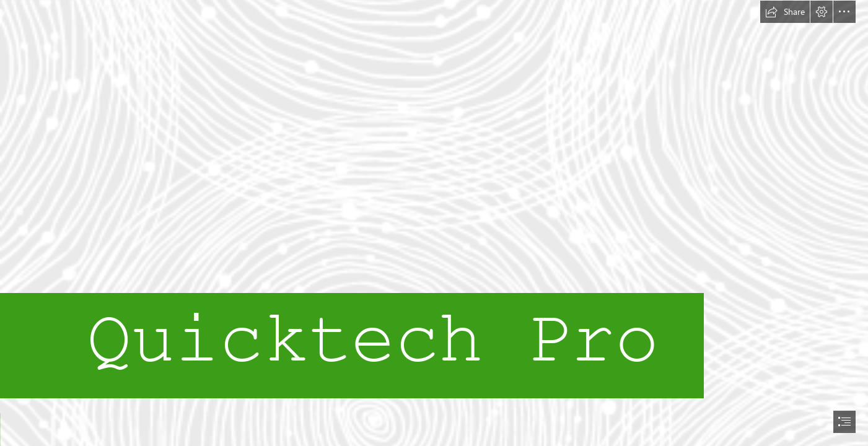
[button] (785, 12)
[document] (434, 223)
